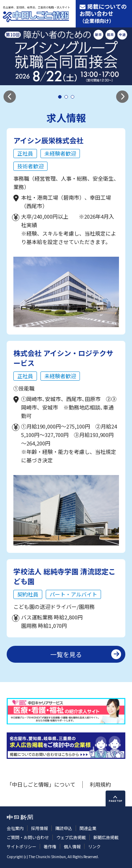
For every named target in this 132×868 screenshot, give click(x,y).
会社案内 (15, 828)
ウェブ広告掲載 (71, 837)
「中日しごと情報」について (41, 784)
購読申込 (64, 828)
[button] (10, 97)
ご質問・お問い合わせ (28, 837)
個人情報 (72, 846)
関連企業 (88, 828)
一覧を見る (66, 654)
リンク (94, 846)
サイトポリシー (21, 846)
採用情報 (39, 828)
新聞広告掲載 (106, 837)
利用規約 (100, 784)
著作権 (50, 846)
